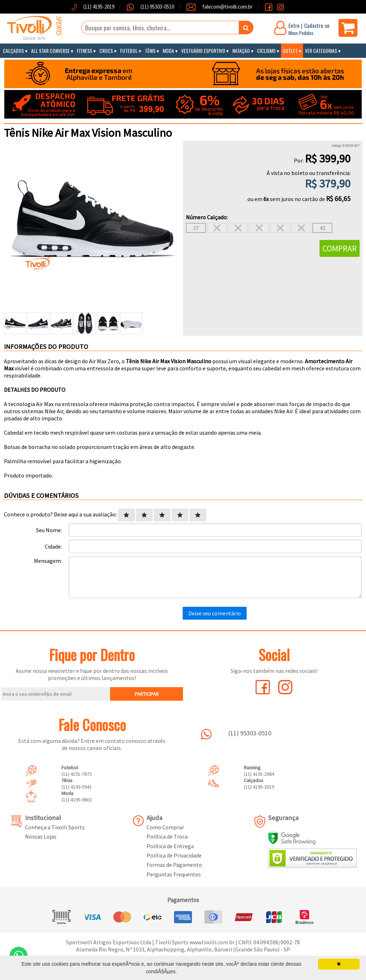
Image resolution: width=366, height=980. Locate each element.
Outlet (290, 51)
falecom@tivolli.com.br (227, 7)
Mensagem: (48, 561)
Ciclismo (266, 51)
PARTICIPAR (147, 694)
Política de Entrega (170, 846)
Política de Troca (167, 836)
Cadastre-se (317, 25)
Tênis (150, 51)
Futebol (129, 51)
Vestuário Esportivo (203, 51)
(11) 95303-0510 (157, 7)
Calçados (13, 51)
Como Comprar (165, 827)
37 (196, 228)
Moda (168, 51)
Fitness (85, 51)
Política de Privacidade (174, 855)
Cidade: (53, 546)
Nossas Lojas (41, 836)
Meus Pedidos (301, 33)
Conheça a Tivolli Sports (55, 827)
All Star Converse (50, 51)
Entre (294, 25)
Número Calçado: (207, 217)
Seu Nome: (49, 530)
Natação (241, 51)
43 (322, 228)
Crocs (106, 51)
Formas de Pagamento (174, 865)
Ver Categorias (321, 51)
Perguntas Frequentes (174, 874)
